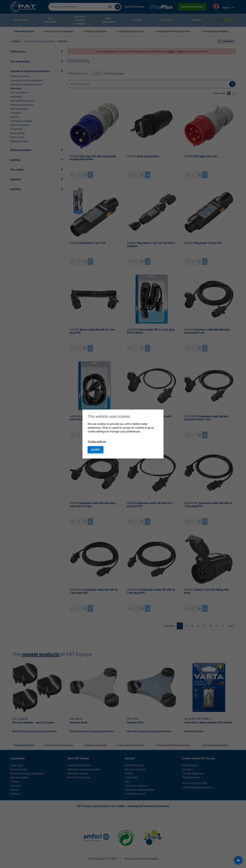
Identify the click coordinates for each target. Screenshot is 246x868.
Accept (96, 450)
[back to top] (238, 860)
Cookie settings (97, 442)
